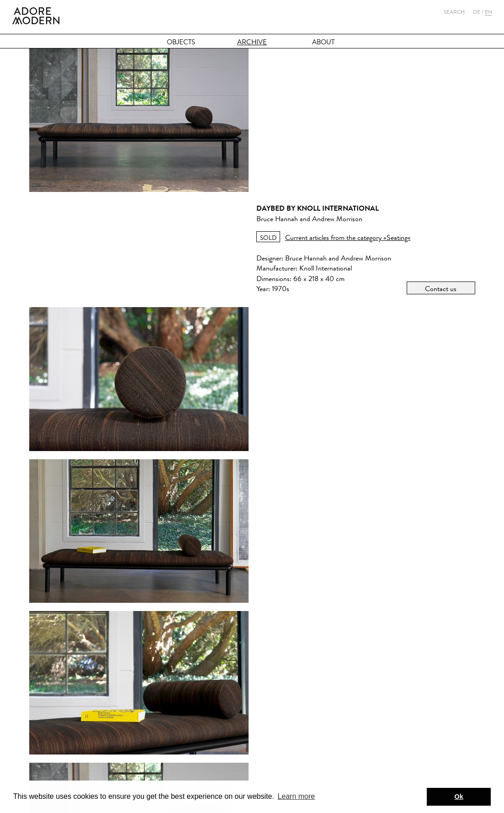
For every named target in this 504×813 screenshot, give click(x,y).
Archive (252, 42)
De (477, 12)
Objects (181, 42)
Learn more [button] (296, 796)
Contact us (441, 141)
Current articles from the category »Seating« (348, 90)
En (488, 12)
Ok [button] (459, 797)
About (323, 42)
